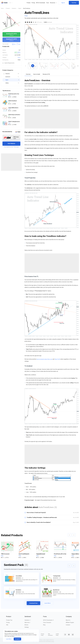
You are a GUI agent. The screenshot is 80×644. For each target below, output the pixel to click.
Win (14, 44)
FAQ (7, 625)
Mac (18, 44)
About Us (68, 620)
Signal (19, 57)
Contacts (68, 625)
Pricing (33, 3)
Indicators (12, 74)
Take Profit (57, 359)
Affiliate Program (70, 622)
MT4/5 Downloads (41, 3)
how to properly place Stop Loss (45, 359)
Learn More (9, 639)
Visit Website (11, 143)
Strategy (27, 627)
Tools (48, 3)
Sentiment (12, 77)
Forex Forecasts (47, 622)
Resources (53, 3)
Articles (26, 625)
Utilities (12, 83)
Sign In (63, 3)
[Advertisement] (11, 162)
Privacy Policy (43, 635)
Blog (44, 625)
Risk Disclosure (50, 635)
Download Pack (33, 603)
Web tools (27, 622)
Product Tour (9, 620)
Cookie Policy (57, 635)
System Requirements (8, 63)
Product (29, 3)
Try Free (74, 3)
